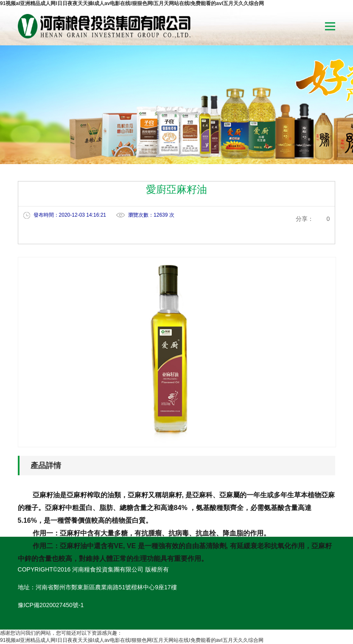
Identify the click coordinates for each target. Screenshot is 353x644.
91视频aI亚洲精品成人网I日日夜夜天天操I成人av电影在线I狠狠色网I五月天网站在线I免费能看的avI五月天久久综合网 (132, 3)
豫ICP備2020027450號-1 (51, 605)
